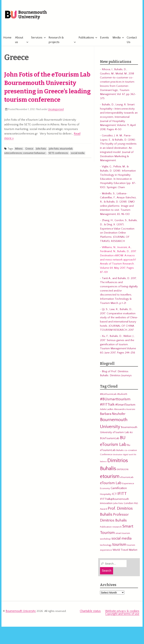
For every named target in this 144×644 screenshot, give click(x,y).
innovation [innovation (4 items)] (106, 504)
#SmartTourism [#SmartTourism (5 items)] (125, 406)
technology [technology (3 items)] (106, 546)
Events (104, 38)
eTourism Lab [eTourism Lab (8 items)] (111, 484)
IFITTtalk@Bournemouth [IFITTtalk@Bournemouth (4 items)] (114, 500)
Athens (19, 149)
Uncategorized (56, 110)
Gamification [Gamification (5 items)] (119, 489)
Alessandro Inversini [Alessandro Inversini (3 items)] (125, 410)
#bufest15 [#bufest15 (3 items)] (122, 395)
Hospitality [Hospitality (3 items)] (106, 495)
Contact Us (131, 41)
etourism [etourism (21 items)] (110, 477)
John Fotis (41, 149)
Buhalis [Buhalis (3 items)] (120, 451)
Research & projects (56, 41)
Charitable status (93, 612)
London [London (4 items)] (128, 504)
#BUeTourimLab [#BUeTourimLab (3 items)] (108, 395)
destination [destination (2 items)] (118, 456)
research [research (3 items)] (117, 528)
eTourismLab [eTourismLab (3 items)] (127, 478)
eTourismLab (115, 27)
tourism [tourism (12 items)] (119, 545)
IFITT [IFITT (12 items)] (122, 495)
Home (7, 38)
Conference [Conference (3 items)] (106, 455)
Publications (86, 38)
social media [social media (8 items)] (121, 539)
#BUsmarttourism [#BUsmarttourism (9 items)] (115, 400)
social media (78, 154)
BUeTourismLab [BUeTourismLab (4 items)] (110, 439)
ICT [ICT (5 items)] (114, 495)
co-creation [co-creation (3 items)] (131, 451)
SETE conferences (58, 154)
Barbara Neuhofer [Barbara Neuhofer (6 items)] (113, 415)
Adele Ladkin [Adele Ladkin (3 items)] (107, 410)
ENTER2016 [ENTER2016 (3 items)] (123, 470)
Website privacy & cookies (123, 612)
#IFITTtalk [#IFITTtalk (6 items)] (107, 405)
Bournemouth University (28, 15)
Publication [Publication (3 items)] (106, 528)
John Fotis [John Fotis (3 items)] (118, 504)
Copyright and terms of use (123, 614)
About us (19, 41)
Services (37, 38)
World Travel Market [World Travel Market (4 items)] (125, 551)
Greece (29, 149)
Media (116, 38)
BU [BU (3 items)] (131, 433)
